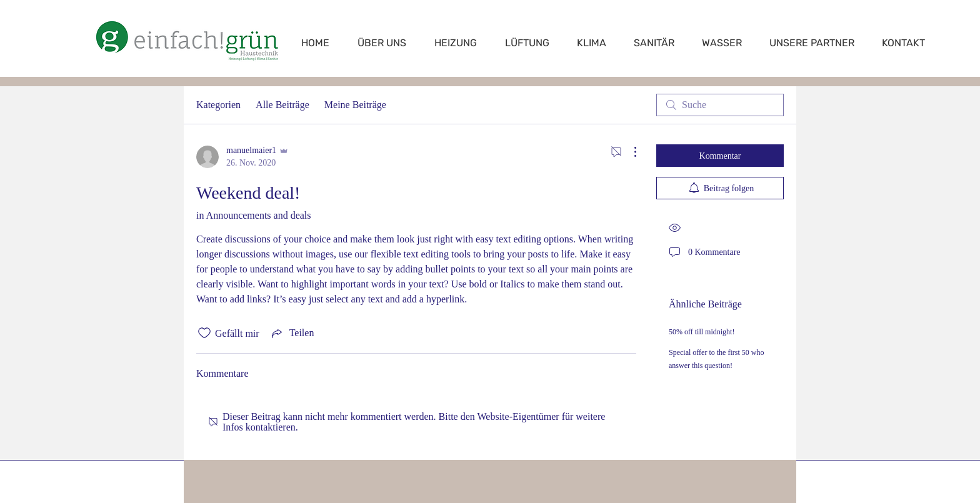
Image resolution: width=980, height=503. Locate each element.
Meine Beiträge (355, 105)
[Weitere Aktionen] (629, 152)
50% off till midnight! (702, 332)
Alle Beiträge (282, 105)
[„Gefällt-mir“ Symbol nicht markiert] (204, 333)
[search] (720, 105)
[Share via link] (292, 333)
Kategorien (218, 105)
